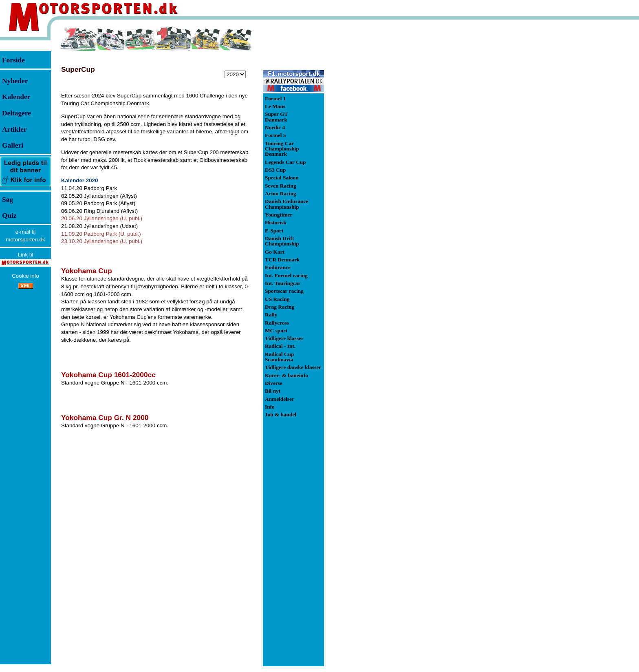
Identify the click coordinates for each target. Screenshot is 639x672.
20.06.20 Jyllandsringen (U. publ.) (102, 218)
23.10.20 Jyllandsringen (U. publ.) (102, 241)
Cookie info (25, 276)
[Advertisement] (367, 148)
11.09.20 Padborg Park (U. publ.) (101, 234)
